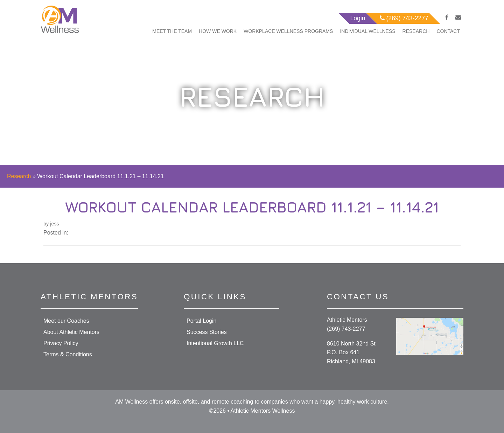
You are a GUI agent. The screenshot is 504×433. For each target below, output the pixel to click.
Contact (448, 31)
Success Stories (207, 332)
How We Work (218, 31)
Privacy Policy (61, 343)
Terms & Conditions (68, 354)
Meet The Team (172, 31)
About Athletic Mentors (71, 332)
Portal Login (201, 321)
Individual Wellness (367, 31)
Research (416, 31)
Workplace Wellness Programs (288, 31)
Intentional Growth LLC (215, 343)
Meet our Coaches (66, 321)
